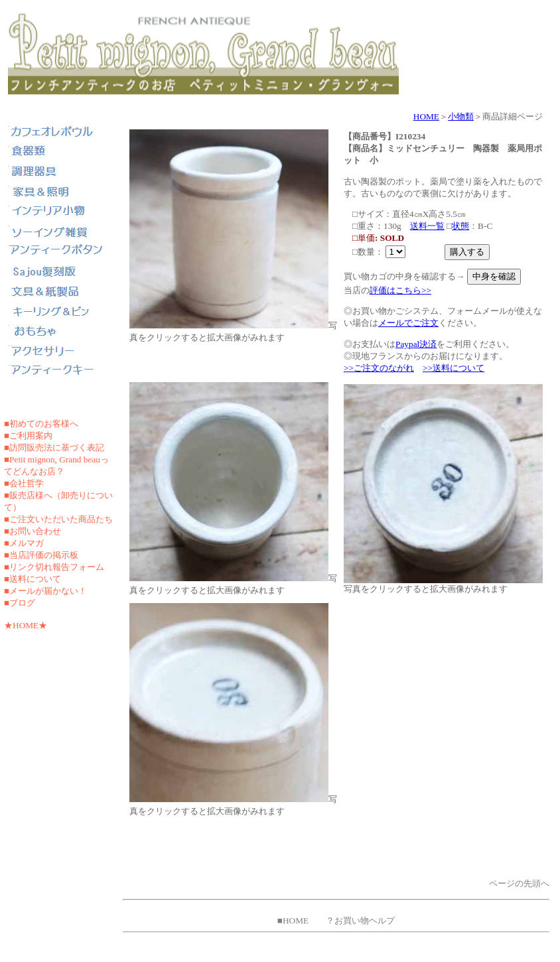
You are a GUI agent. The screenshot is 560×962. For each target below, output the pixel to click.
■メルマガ (24, 543)
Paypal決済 (416, 344)
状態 (460, 226)
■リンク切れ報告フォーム (54, 567)
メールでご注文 (408, 323)
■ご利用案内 (28, 436)
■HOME (293, 921)
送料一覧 (427, 226)
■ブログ (20, 603)
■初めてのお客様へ (41, 424)
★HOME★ (26, 625)
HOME (426, 116)
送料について (35, 579)
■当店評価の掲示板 (41, 555)
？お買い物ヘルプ (360, 921)
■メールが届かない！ (45, 591)
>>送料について (454, 368)
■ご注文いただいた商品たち (58, 519)
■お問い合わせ (33, 531)
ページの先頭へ (519, 883)
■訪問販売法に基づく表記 (54, 447)
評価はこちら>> (400, 290)
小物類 (461, 116)
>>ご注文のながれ (379, 368)
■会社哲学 (24, 483)
